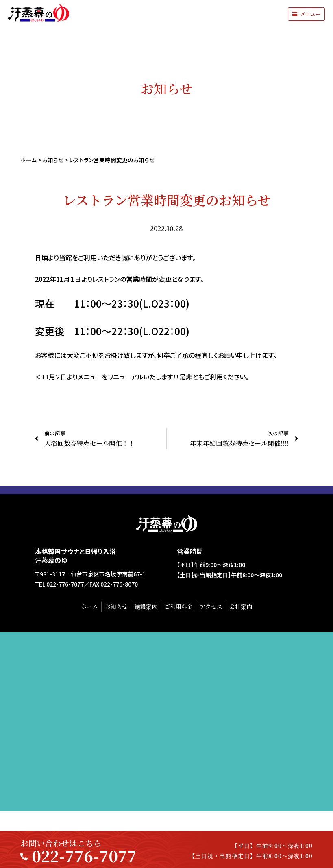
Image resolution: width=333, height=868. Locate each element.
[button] (306, 14)
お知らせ (53, 160)
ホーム (28, 160)
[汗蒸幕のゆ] (166, 722)
